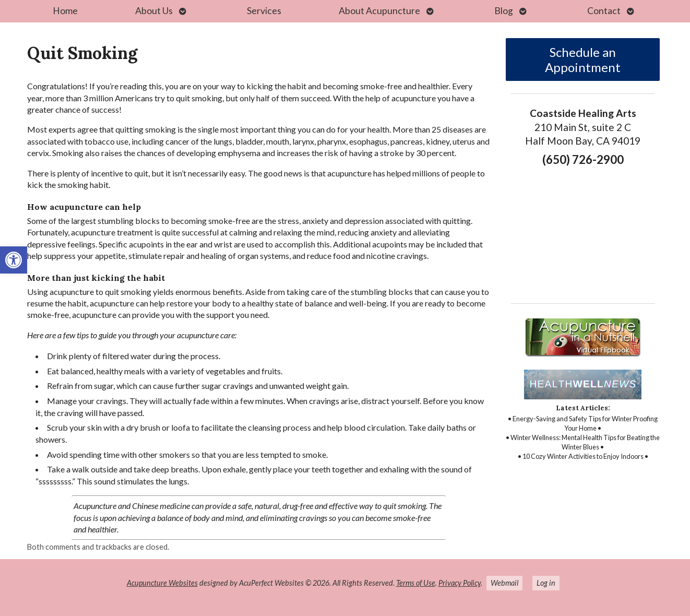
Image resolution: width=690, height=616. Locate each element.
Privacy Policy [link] (460, 583)
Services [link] (264, 11)
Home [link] (65, 11)
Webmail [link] (504, 583)
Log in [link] (546, 583)
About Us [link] (154, 11)
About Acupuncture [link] (379, 11)
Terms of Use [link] (416, 583)
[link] (14, 260)
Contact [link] (604, 11)
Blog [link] (504, 11)
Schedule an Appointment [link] (583, 60)
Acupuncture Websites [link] (162, 583)
